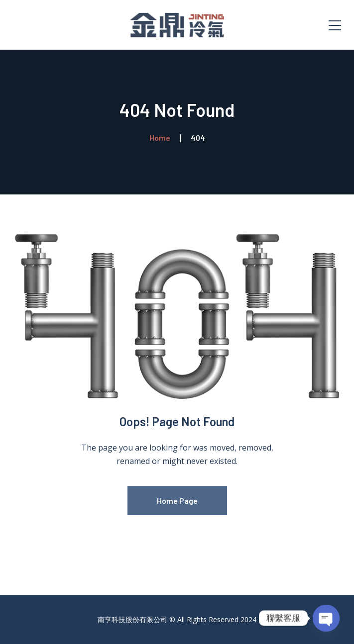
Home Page (177, 501)
